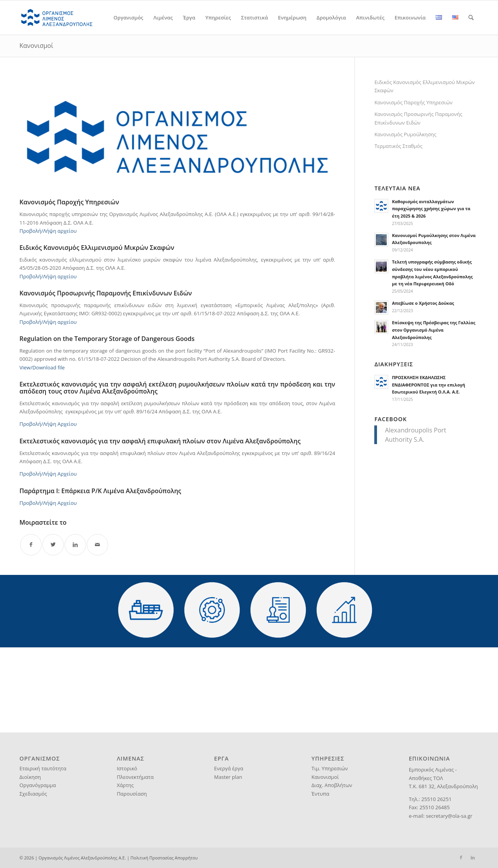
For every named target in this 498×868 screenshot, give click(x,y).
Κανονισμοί (36, 46)
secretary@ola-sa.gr (449, 816)
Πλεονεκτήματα (135, 777)
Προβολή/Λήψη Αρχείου (48, 424)
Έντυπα (320, 794)
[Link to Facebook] (461, 857)
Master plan (228, 777)
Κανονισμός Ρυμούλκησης (405, 134)
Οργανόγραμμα (38, 785)
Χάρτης (125, 785)
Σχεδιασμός (33, 794)
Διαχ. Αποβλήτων (332, 785)
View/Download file (42, 367)
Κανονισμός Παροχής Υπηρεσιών (413, 102)
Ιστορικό (127, 768)
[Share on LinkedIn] (75, 545)
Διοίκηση (30, 777)
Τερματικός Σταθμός (398, 146)
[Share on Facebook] (31, 545)
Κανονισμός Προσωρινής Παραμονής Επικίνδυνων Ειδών (418, 118)
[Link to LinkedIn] (473, 857)
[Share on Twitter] (53, 545)
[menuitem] (128, 18)
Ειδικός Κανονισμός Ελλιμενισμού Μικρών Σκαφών (424, 86)
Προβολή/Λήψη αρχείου (48, 231)
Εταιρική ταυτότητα (43, 768)
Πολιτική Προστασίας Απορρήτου (164, 858)
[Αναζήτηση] (471, 18)
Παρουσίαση (132, 794)
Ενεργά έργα (229, 768)
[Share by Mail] (97, 545)
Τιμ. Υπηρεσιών (330, 768)
